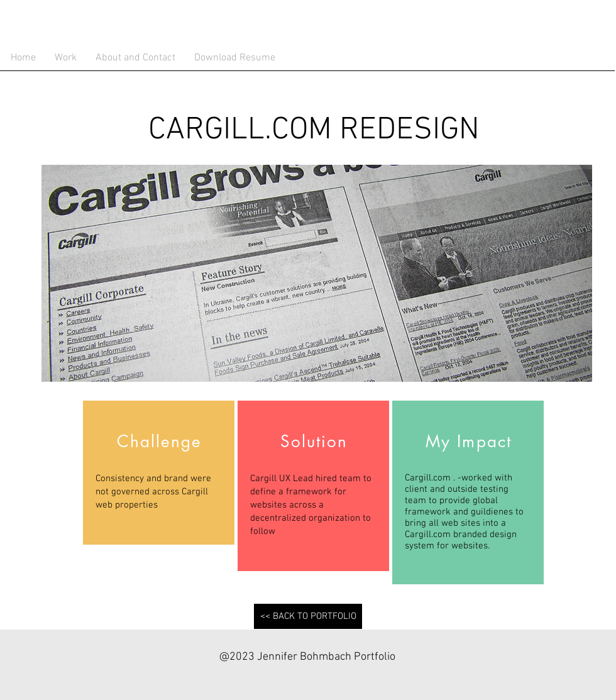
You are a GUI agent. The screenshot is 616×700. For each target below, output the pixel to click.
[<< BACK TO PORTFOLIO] (308, 616)
